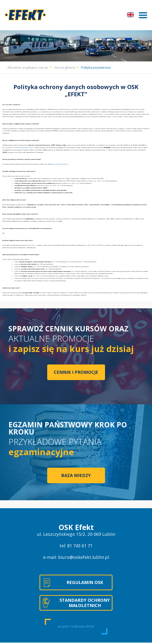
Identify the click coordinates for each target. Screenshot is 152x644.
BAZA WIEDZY (76, 475)
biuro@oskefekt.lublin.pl (26, 148)
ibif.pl (90, 626)
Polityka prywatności (96, 67)
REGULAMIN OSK (85, 582)
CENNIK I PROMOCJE (76, 372)
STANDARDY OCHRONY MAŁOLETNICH (85, 603)
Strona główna (65, 67)
